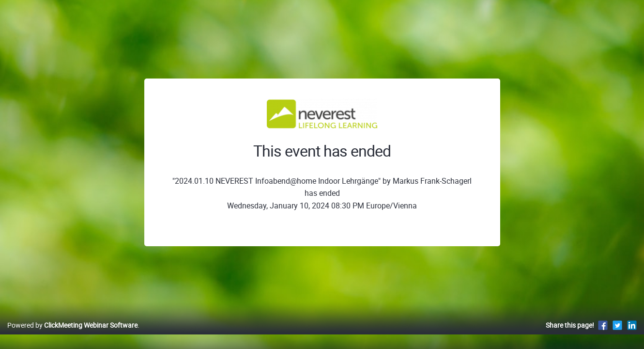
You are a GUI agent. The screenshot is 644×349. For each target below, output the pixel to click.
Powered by (72, 335)
